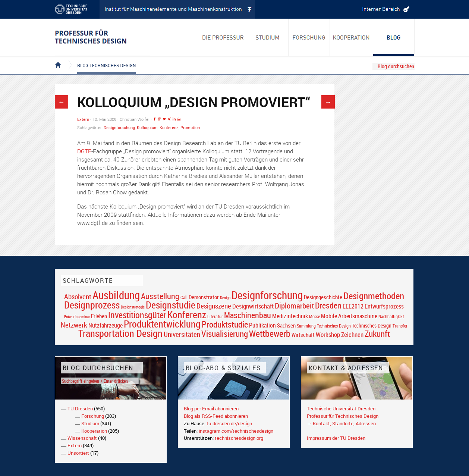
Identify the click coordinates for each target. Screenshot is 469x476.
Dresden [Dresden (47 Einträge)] (328, 305)
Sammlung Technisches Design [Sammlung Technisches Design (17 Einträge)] (324, 326)
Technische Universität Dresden (341, 408)
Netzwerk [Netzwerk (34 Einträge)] (74, 325)
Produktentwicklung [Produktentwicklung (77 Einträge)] (162, 324)
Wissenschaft (82, 438)
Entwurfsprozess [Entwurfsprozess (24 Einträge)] (384, 306)
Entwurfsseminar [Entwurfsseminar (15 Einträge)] (77, 317)
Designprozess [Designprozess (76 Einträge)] (92, 305)
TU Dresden (80, 408)
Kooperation (94, 431)
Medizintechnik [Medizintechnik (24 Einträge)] (290, 316)
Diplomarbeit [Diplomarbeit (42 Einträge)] (294, 306)
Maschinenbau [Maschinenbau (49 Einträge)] (248, 315)
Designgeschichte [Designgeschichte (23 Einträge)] (323, 297)
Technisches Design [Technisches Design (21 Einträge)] (372, 325)
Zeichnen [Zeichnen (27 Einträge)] (352, 335)
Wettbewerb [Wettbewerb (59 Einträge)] (270, 333)
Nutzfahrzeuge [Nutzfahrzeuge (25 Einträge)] (106, 325)
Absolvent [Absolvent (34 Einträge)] (78, 296)
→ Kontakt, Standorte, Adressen (341, 423)
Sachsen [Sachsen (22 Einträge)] (286, 325)
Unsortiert (78, 453)
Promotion (190, 127)
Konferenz (169, 127)
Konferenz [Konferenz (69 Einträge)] (187, 314)
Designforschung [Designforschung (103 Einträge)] (267, 295)
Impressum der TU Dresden (336, 438)
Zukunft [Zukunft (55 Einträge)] (377, 333)
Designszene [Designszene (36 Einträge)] (214, 306)
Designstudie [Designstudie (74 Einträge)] (171, 305)
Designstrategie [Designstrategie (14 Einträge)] (133, 307)
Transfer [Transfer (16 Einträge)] (400, 326)
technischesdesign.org (239, 438)
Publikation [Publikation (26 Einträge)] (262, 325)
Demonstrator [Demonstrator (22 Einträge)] (204, 297)
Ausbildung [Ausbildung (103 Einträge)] (116, 295)
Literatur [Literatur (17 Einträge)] (215, 317)
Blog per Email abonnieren (211, 408)
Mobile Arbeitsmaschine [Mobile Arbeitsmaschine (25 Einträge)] (349, 316)
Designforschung (119, 127)
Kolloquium (147, 127)
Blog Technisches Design (100, 59)
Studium (90, 423)
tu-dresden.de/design (229, 423)
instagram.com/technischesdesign (236, 431)
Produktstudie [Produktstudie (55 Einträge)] (225, 324)
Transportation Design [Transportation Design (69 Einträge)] (120, 333)
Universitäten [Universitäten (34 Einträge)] (182, 334)
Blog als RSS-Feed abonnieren (216, 416)
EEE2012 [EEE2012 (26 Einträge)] (353, 306)
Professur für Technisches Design (343, 416)
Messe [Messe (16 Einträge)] (314, 317)
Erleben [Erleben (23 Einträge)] (99, 316)
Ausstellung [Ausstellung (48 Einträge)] (160, 296)
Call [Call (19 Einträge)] (184, 297)
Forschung (93, 416)
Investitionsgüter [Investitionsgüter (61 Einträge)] (137, 315)
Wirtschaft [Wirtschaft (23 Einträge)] (303, 335)
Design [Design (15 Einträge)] (225, 297)
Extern (83, 119)
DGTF (84, 151)
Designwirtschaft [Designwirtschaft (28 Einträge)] (253, 306)
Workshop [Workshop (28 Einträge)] (328, 334)
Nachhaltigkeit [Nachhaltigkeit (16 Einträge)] (391, 317)
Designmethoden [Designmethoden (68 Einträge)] (374, 295)
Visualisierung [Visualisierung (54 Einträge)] (225, 334)
